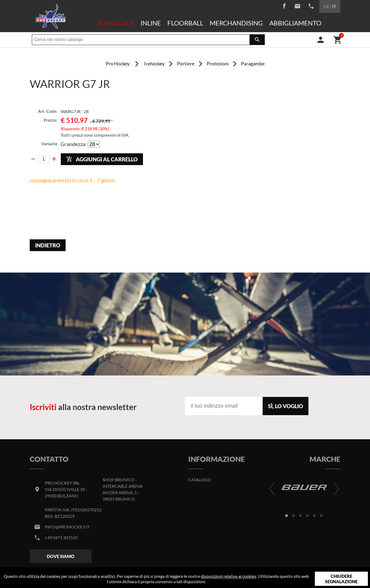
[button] (286, 516)
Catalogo (200, 480)
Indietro (48, 245)
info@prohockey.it (67, 527)
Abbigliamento (295, 23)
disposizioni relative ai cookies (229, 576)
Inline (151, 23)
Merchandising (236, 23)
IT (334, 6)
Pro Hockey (118, 64)
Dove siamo (61, 556)
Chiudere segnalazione (341, 579)
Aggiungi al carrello (102, 159)
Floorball (185, 23)
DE (326, 6)
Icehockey (116, 23)
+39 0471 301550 (61, 537)
